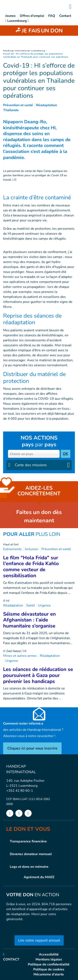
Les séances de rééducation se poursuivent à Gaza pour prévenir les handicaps (38, 675)
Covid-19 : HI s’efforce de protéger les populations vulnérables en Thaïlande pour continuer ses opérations (36, 55)
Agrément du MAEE (39, 877)
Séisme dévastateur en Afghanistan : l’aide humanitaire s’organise (29, 620)
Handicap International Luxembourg (24, 51)
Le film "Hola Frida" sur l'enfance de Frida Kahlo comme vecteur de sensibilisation (31, 567)
